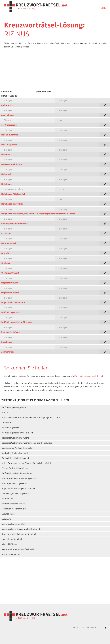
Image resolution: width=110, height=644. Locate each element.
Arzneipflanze (8, 115)
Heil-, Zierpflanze (9, 145)
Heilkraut (6, 154)
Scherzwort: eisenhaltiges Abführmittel (19, 534)
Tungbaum (6, 423)
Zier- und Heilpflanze (11, 332)
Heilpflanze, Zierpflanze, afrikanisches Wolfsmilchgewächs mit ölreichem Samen (38, 214)
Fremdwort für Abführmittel (14, 509)
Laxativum (6, 233)
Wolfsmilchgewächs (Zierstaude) (16, 458)
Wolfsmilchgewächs (10, 312)
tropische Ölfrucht (10, 283)
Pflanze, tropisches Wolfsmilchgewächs (19, 478)
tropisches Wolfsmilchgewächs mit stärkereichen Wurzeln (27, 443)
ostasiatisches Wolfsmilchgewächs (17, 448)
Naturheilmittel (9, 243)
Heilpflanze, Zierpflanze (12, 204)
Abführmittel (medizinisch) (13, 504)
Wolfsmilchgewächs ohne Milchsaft (17, 433)
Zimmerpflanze (8, 352)
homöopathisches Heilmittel (14, 224)
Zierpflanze (7, 342)
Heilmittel (6, 174)
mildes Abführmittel (10, 544)
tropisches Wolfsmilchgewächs (15, 438)
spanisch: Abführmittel (12, 539)
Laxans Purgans (9, 514)
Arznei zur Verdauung (11, 554)
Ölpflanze (6, 263)
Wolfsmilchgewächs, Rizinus (14, 407)
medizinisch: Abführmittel (13, 524)
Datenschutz (78, 628)
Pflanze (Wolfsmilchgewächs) (15, 468)
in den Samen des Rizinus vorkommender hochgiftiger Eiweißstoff (31, 418)
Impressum (92, 628)
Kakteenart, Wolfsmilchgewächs (16, 494)
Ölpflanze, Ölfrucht (10, 273)
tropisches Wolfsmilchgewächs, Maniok (19, 488)
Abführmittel (7, 105)
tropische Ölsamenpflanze (13, 302)
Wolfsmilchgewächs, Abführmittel (17, 322)
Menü (101, 8)
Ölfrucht (5, 253)
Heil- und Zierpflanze (11, 135)
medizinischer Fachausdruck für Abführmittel (22, 529)
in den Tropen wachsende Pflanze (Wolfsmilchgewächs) (26, 463)
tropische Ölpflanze (10, 293)
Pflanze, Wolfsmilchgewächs (14, 483)
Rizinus (5, 412)
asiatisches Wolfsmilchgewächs (16, 453)
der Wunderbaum (9, 125)
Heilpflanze (7, 184)
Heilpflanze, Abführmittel (13, 194)
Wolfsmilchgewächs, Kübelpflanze (17, 473)
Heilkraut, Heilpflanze (11, 164)
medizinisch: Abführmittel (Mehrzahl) (18, 549)
